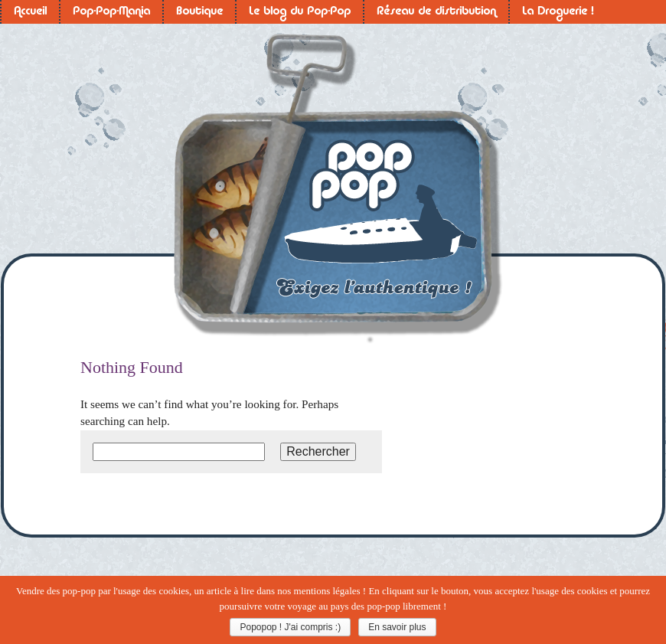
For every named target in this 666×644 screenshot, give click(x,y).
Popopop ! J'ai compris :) (290, 627)
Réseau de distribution (436, 12)
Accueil (30, 12)
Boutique (199, 12)
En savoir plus (397, 627)
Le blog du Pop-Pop (300, 12)
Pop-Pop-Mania (111, 12)
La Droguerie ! (558, 12)
